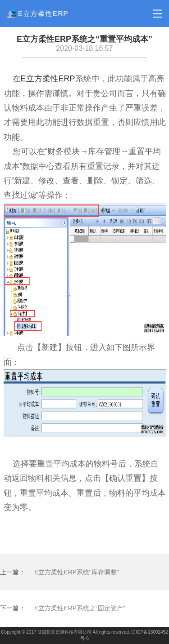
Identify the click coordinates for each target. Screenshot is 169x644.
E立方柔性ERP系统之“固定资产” (80, 608)
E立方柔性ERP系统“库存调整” (76, 572)
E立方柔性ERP (48, 79)
